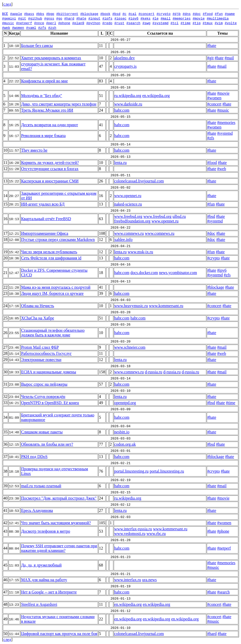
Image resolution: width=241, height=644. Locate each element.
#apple (16, 14)
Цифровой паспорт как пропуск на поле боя (59, 634)
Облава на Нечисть (38, 306)
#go (59, 18)
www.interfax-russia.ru (133, 529)
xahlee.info (123, 240)
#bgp (50, 14)
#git (22, 18)
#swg (146, 23)
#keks (146, 18)
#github (35, 18)
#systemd (160, 23)
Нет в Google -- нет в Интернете (49, 592)
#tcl (175, 23)
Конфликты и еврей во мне (44, 81)
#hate (81, 18)
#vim (219, 23)
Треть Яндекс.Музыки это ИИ (47, 110)
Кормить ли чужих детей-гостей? (50, 163)
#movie (199, 18)
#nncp (39, 23)
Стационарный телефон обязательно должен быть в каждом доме (53, 333)
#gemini (9, 18)
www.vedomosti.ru (130, 534)
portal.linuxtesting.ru (131, 471)
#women (18, 27)
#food (208, 14)
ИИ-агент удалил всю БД (43, 204)
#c (124, 14)
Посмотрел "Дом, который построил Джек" (59, 498)
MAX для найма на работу (44, 580)
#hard (69, 18)
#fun (219, 14)
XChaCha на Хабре (38, 318)
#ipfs (107, 18)
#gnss (49, 18)
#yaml (31, 27)
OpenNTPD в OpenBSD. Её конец (50, 403)
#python (93, 23)
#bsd (116, 14)
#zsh (52, 27)
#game (230, 14)
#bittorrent (67, 14)
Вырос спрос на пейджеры (44, 384)
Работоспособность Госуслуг (46, 353)
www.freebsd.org (128, 216)
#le (156, 18)
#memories (182, 18)
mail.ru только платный (41, 486)
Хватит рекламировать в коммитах (51, 58)
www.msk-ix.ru (140, 252)
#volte (231, 23)
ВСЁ (5, 14)
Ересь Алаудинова (37, 510)
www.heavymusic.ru (131, 306)
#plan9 (78, 23)
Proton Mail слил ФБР (40, 347)
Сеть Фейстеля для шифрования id (51, 258)
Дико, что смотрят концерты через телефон (59, 104)
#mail (166, 18)
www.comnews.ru (129, 233)
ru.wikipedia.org (128, 96)
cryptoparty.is (125, 66)
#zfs (42, 27)
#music (8, 23)
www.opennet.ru (128, 196)
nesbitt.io (122, 432)
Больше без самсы (37, 46)
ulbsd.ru (179, 216)
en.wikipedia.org (156, 96)
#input (94, 18)
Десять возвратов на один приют (49, 125)
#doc (197, 14)
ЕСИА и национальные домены (49, 372)
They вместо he (34, 150)
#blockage (89, 14)
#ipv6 (134, 18)
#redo (107, 23)
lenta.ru (120, 163)
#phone (64, 23)
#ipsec (121, 18)
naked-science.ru (128, 204)
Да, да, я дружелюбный (41, 565)
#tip (197, 23)
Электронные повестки (41, 360)
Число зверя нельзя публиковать (49, 252)
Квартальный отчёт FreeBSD (46, 219)
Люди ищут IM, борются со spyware (52, 293)
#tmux (208, 23)
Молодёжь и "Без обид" (41, 96)
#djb (177, 14)
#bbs (40, 14)
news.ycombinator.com (178, 273)
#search (134, 23)
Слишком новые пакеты (42, 432)
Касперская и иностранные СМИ (50, 181)
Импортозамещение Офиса (45, 233)
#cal (132, 14)
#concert (146, 14)
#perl (51, 23)
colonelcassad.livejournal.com (139, 181)
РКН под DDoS (34, 457)
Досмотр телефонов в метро (45, 531)
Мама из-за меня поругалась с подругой (56, 287)
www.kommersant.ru (166, 306)
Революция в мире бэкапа (43, 136)
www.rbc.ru (156, 534)
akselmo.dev (124, 58)
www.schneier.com (130, 347)
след (7, 4)
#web (6, 27)
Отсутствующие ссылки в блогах (50, 169)
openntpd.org (125, 403)
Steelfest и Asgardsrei (39, 604)
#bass (29, 14)
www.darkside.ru (128, 104)
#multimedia (218, 18)
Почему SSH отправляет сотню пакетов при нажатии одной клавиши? (59, 548)
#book (105, 14)
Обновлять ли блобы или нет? (47, 444)
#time (186, 23)
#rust (119, 23)
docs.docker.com (144, 273)
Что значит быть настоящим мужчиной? (56, 523)
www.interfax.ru (128, 580)
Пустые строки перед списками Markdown (58, 240)
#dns (187, 14)
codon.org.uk (125, 444)
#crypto (164, 14)
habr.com (122, 110)
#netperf (24, 23)
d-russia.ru (153, 372)
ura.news (149, 580)
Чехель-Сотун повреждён (43, 397)
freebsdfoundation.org (132, 221)
